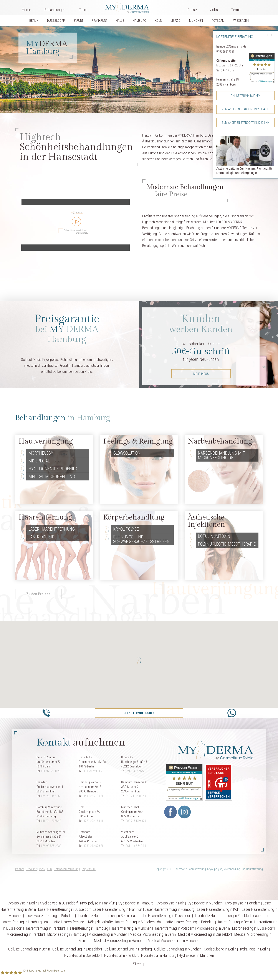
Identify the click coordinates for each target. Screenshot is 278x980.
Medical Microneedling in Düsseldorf (205, 934)
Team (83, 10)
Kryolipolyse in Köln (170, 903)
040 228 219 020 (93, 796)
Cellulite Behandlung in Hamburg (128, 949)
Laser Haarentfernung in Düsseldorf (64, 909)
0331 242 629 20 (93, 846)
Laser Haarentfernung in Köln (218, 909)
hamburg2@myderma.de (231, 46)
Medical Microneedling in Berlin (153, 934)
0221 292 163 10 (93, 821)
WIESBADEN (241, 21)
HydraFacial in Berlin (253, 949)
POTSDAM (218, 21)
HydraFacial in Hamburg (159, 955)
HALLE (120, 21)
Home (26, 10)
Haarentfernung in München (131, 928)
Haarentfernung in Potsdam (174, 928)
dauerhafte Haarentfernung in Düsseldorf (161, 916)
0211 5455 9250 (136, 771)
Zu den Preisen (38, 594)
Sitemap (139, 964)
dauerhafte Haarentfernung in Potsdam (186, 922)
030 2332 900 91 (93, 771)
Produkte (31, 869)
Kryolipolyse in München (205, 903)
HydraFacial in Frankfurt (122, 955)
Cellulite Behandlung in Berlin (29, 949)
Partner (20, 869)
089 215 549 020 (136, 821)
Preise (192, 10)
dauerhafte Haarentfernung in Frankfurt (222, 916)
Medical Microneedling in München (174, 941)
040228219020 (225, 51)
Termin (236, 10)
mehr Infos (201, 374)
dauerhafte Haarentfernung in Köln (69, 922)
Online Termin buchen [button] (246, 96)
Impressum (89, 869)
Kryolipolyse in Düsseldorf (59, 903)
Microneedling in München (108, 934)
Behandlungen (55, 10)
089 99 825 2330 (51, 846)
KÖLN (158, 21)
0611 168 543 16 (136, 846)
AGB (49, 869)
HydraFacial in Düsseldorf (83, 955)
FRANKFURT (99, 21)
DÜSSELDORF (56, 21)
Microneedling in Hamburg (67, 934)
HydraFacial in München (196, 955)
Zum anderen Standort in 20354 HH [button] (245, 109)
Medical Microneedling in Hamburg (120, 941)
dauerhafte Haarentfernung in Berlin (103, 916)
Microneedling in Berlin (213, 928)
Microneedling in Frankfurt (26, 934)
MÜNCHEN (196, 21)
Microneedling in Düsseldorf (253, 928)
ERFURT (78, 21)
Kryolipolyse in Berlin (22, 903)
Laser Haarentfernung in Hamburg (170, 909)
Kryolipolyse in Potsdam (243, 903)
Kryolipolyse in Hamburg (136, 903)
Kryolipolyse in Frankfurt (98, 903)
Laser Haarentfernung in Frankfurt (118, 909)
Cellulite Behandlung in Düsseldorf (77, 949)
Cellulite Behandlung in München (178, 949)
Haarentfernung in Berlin (234, 922)
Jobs (214, 10)
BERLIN (34, 21)
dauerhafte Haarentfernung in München (126, 922)
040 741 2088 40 (136, 796)
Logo (137, 7)
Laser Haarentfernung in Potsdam (50, 916)
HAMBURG (139, 21)
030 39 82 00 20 (51, 771)
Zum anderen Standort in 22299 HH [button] (245, 123)
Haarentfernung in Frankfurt (45, 928)
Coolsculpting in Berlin (220, 949)
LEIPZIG (176, 21)
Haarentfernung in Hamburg (88, 928)
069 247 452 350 (51, 796)
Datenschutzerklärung (67, 869)
